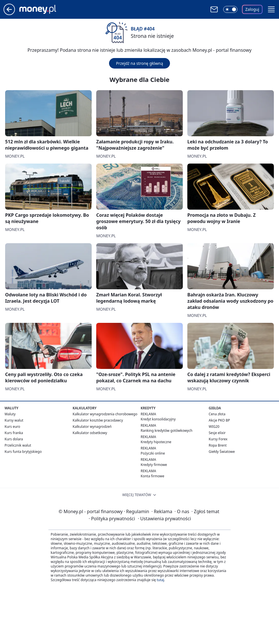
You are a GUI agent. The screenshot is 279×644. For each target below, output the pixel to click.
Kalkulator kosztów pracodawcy (98, 420)
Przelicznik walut (18, 445)
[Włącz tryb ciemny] (230, 9)
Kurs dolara (14, 439)
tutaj (160, 580)
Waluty (10, 414)
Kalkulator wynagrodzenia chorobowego (105, 414)
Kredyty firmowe (154, 465)
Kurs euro (12, 427)
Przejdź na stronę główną (139, 63)
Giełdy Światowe (222, 452)
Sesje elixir (217, 433)
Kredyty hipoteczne (156, 442)
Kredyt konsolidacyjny (158, 419)
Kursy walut (14, 420)
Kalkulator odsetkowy (90, 433)
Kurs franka (14, 433)
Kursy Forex (218, 439)
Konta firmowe (152, 476)
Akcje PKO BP (219, 420)
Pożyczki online (153, 453)
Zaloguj (252, 9)
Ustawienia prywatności (164, 519)
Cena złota (217, 414)
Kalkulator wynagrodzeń (92, 427)
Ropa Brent (218, 445)
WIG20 (214, 427)
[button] (271, 9)
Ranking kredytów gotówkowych (167, 431)
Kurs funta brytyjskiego (23, 452)
